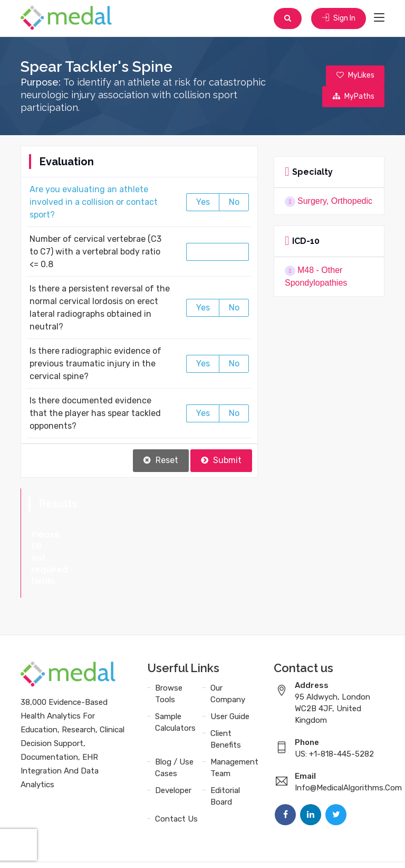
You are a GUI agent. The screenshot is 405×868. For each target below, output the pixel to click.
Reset (161, 461)
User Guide (230, 671)
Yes (203, 202)
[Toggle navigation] (379, 18)
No (234, 202)
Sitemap (269, 848)
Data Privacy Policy (208, 848)
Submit (221, 461)
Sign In (339, 18)
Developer (173, 744)
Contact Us (176, 773)
